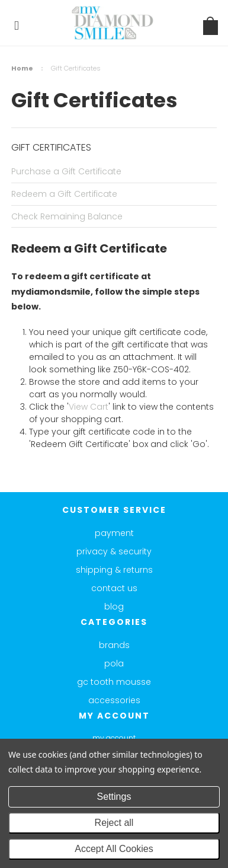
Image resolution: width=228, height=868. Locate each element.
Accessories (114, 700)
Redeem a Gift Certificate (64, 194)
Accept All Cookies (114, 849)
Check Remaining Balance (67, 216)
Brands (114, 645)
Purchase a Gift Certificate (66, 171)
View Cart (89, 407)
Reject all (114, 823)
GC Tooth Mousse (114, 682)
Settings (114, 797)
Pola (114, 663)
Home (22, 68)
